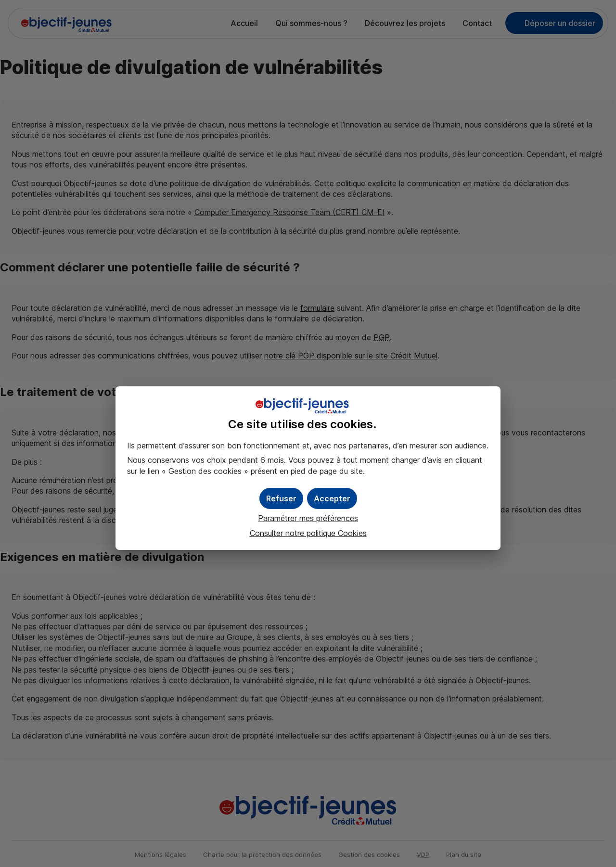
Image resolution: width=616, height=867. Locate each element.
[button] (332, 498)
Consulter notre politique (308, 533)
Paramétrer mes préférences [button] (308, 518)
